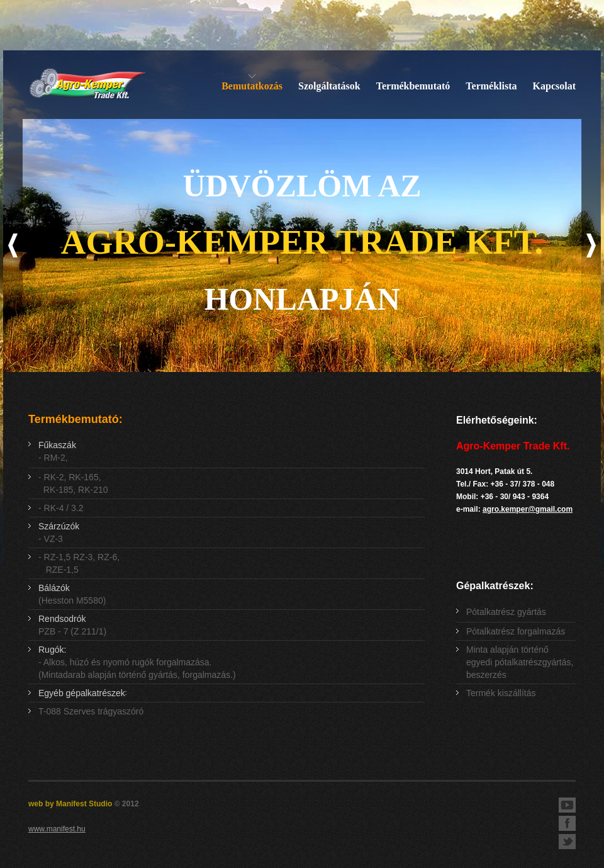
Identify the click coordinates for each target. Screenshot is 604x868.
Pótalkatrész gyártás (506, 612)
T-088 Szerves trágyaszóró (91, 711)
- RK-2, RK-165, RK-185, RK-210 (73, 483)
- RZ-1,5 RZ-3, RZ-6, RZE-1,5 (79, 563)
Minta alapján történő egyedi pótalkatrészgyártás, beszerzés (520, 662)
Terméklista (491, 86)
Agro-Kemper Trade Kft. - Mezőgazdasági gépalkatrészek (87, 85)
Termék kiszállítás (501, 693)
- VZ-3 (59, 533)
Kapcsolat (554, 86)
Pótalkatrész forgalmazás (516, 631)
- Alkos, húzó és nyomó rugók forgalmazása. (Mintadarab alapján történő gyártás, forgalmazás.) (137, 662)
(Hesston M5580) (72, 594)
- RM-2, (57, 451)
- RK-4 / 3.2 (61, 508)
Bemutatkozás (252, 86)
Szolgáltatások (329, 86)
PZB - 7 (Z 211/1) (72, 625)
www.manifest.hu (57, 829)
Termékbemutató (413, 86)
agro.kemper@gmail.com (528, 509)
